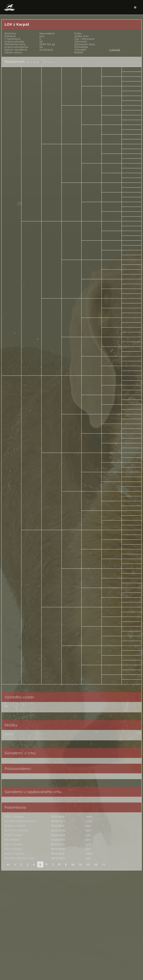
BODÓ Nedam (14, 835)
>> (104, 864)
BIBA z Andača (14, 816)
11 (81, 864)
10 (73, 864)
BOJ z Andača (14, 844)
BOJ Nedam (12, 840)
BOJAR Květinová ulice (19, 858)
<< (8, 864)
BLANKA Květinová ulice (20, 821)
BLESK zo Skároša (16, 830)
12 (88, 864)
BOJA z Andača (14, 854)
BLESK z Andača (15, 826)
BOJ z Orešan (13, 849)
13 (96, 864)
